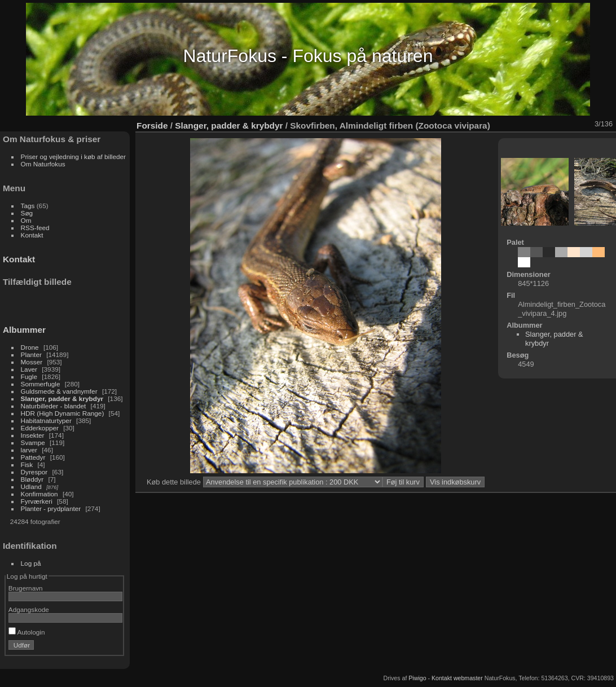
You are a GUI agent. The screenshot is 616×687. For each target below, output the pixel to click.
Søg (27, 213)
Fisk (27, 464)
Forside (152, 125)
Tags (28, 206)
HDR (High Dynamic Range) (63, 413)
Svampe (33, 442)
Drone (30, 347)
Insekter (33, 435)
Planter (31, 354)
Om (26, 220)
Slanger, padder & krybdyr (62, 398)
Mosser (32, 362)
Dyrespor (34, 472)
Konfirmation (39, 494)
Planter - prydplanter (51, 508)
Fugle (29, 376)
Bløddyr (32, 479)
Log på (31, 563)
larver (29, 450)
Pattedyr (33, 457)
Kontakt (32, 235)
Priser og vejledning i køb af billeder (73, 157)
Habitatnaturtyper (46, 420)
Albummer (24, 330)
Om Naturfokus (43, 164)
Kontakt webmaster (457, 678)
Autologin (27, 632)
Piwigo (417, 678)
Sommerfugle (41, 384)
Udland (31, 486)
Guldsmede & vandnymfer (59, 391)
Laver (29, 369)
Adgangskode (29, 609)
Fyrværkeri (37, 501)
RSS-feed (35, 228)
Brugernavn (26, 588)
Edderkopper (40, 428)
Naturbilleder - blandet (54, 406)
